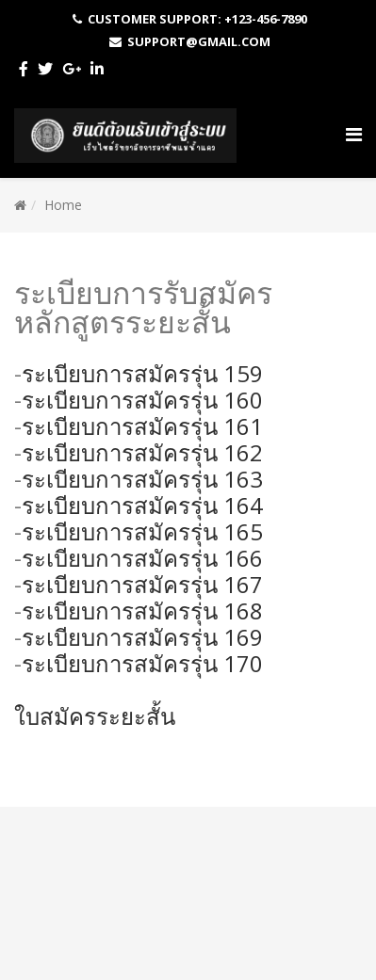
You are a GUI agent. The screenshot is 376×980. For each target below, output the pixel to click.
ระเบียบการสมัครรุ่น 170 (142, 663)
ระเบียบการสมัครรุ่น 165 (142, 531)
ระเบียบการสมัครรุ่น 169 (142, 637)
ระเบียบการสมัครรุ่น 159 (142, 373)
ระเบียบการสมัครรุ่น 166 (142, 558)
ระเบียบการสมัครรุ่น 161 (142, 426)
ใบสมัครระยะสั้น (95, 716)
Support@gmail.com (199, 41)
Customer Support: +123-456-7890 (197, 19)
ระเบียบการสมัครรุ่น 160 (142, 400)
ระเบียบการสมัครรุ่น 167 (142, 584)
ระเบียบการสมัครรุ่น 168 (142, 610)
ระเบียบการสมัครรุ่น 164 (142, 505)
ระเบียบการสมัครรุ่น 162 (142, 452)
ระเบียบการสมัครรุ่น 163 (142, 479)
